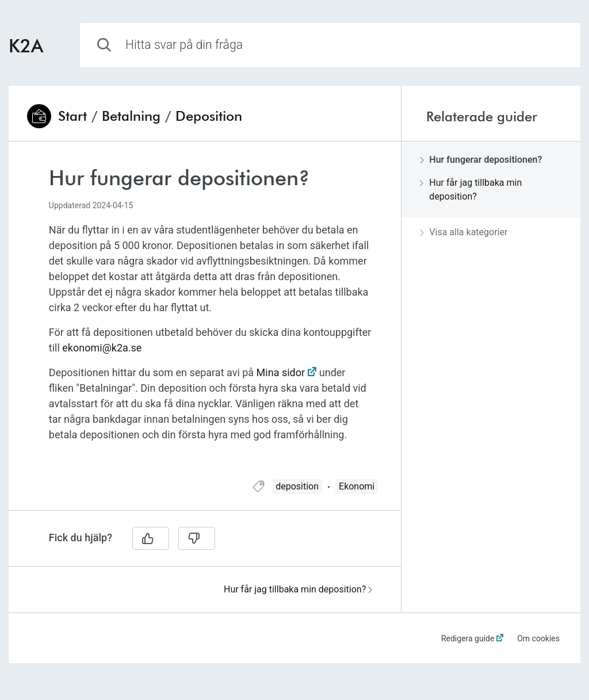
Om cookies (538, 638)
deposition (297, 486)
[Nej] (197, 538)
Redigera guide (468, 638)
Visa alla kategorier (464, 232)
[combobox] (330, 45)
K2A (26, 45)
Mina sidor (281, 372)
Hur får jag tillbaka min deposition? (298, 589)
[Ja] (151, 538)
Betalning (131, 116)
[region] (205, 317)
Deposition (209, 116)
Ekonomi (357, 486)
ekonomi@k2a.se (102, 348)
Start (72, 116)
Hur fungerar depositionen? (481, 160)
